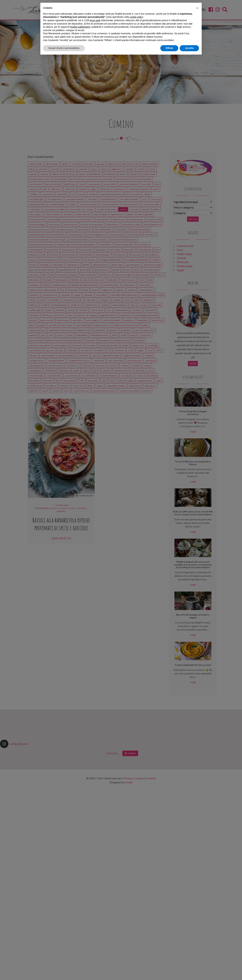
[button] (197, 8)
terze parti (95, 20)
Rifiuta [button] (169, 48)
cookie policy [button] (136, 17)
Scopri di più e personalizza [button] (64, 48)
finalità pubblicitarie (80, 27)
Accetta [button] (189, 48)
